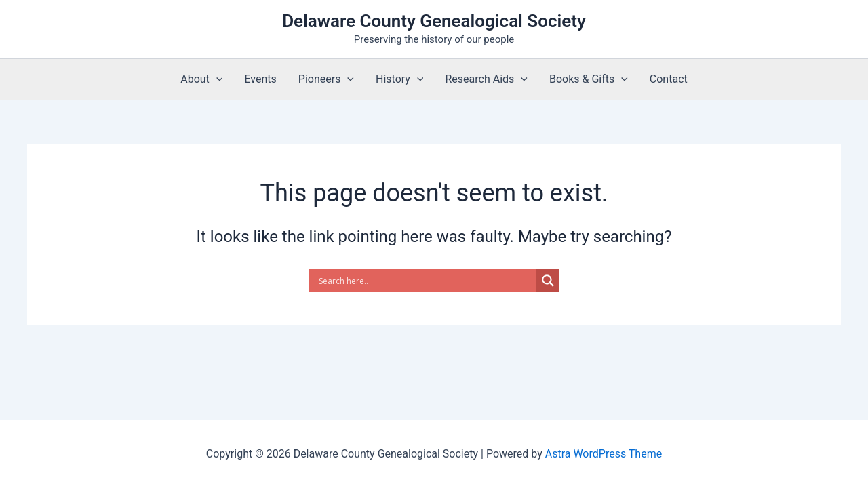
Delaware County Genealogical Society (434, 21)
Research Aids (486, 79)
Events (260, 79)
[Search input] (426, 281)
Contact (669, 79)
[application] (216, 79)
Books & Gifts (589, 79)
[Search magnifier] (548, 281)
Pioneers (326, 79)
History (400, 79)
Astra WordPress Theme (604, 454)
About (201, 79)
